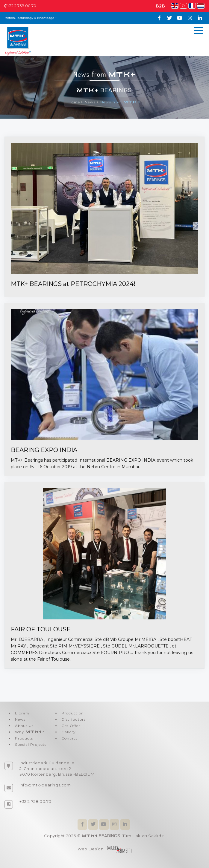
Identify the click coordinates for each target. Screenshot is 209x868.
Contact (69, 738)
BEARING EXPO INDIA (44, 450)
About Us (24, 726)
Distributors (74, 719)
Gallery (69, 732)
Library (22, 713)
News (90, 102)
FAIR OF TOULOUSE (41, 629)
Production (73, 713)
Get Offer (71, 726)
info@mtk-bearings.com (45, 785)
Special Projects (31, 744)
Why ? (30, 732)
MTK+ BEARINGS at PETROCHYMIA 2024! (73, 284)
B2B (160, 6)
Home (74, 102)
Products (24, 738)
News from (120, 102)
